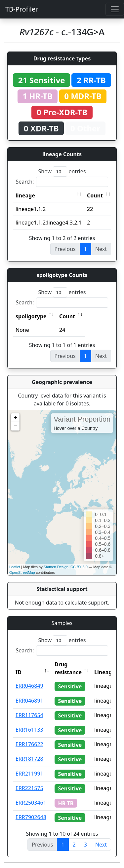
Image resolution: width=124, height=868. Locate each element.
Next (101, 845)
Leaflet (15, 567)
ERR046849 (29, 686)
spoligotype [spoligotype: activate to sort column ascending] (31, 316)
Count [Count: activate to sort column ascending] (95, 195)
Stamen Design (56, 567)
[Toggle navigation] (115, 9)
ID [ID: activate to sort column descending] (19, 672)
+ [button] (15, 418)
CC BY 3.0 (79, 567)
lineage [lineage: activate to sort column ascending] (25, 195)
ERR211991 (29, 774)
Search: (62, 182)
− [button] (15, 426)
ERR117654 (29, 715)
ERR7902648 (31, 817)
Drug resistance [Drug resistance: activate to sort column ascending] (68, 668)
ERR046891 (29, 701)
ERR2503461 (31, 803)
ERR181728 (29, 759)
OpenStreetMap (22, 573)
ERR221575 (29, 788)
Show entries (62, 172)
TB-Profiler (22, 9)
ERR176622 (29, 744)
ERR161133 (29, 730)
